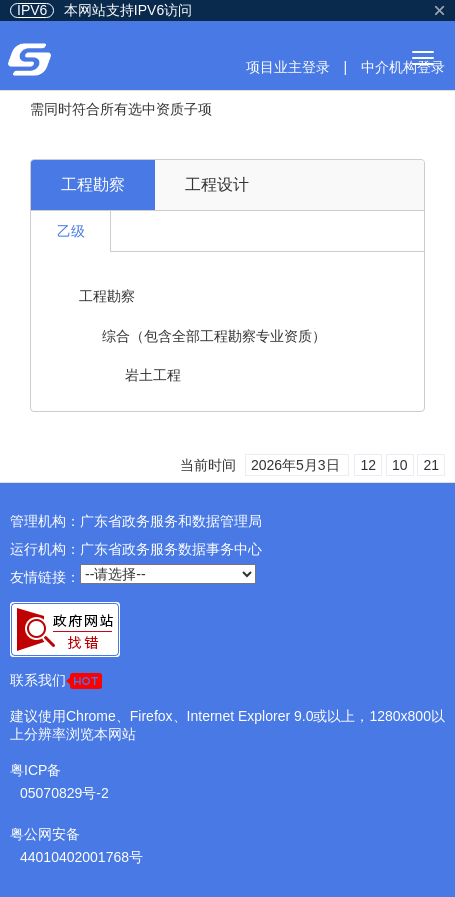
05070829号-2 (64, 793)
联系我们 (56, 680)
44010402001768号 (81, 857)
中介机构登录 (403, 67)
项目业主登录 (288, 67)
